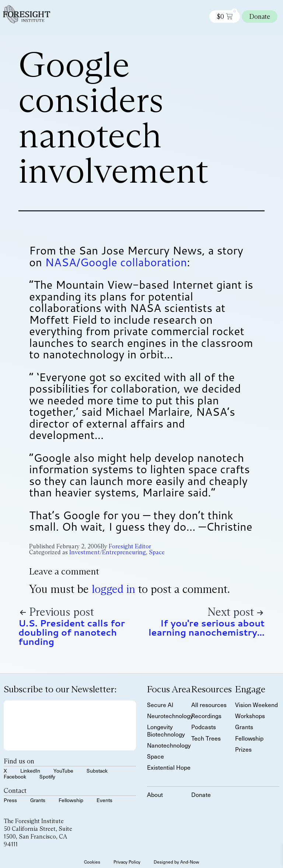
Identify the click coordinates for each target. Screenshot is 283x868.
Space (157, 552)
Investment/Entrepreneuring (108, 552)
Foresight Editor (130, 546)
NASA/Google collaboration (116, 262)
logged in (113, 589)
